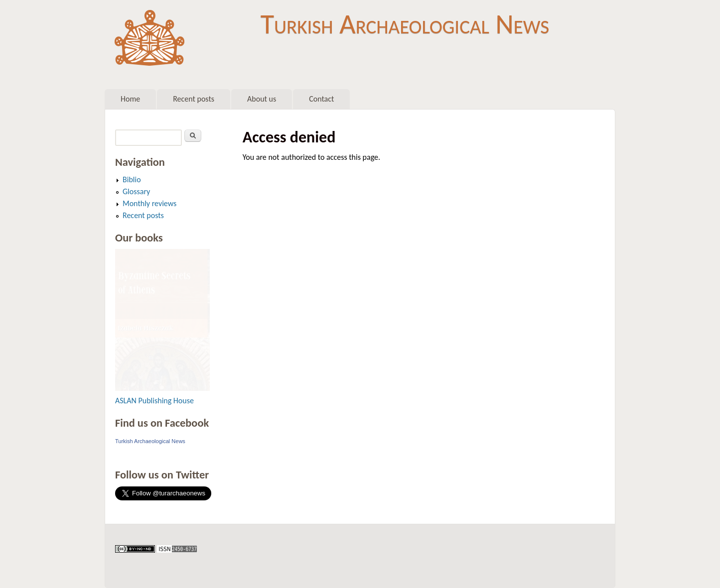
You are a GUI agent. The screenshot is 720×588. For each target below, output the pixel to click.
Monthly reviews (149, 203)
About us (262, 99)
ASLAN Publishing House (154, 401)
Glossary (136, 191)
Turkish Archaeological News (405, 24)
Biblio (132, 179)
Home (130, 99)
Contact (321, 99)
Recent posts (194, 99)
